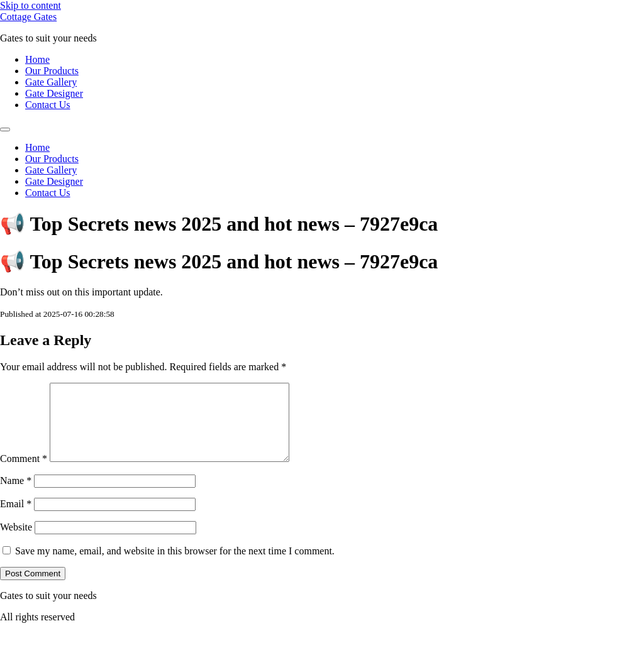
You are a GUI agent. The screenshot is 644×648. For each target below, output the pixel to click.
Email (16, 519)
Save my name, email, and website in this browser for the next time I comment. (175, 566)
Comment (24, 474)
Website (16, 542)
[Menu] (5, 129)
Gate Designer (54, 93)
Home (37, 59)
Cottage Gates (28, 17)
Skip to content (31, 5)
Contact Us (48, 105)
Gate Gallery (51, 82)
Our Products (52, 71)
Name (16, 496)
